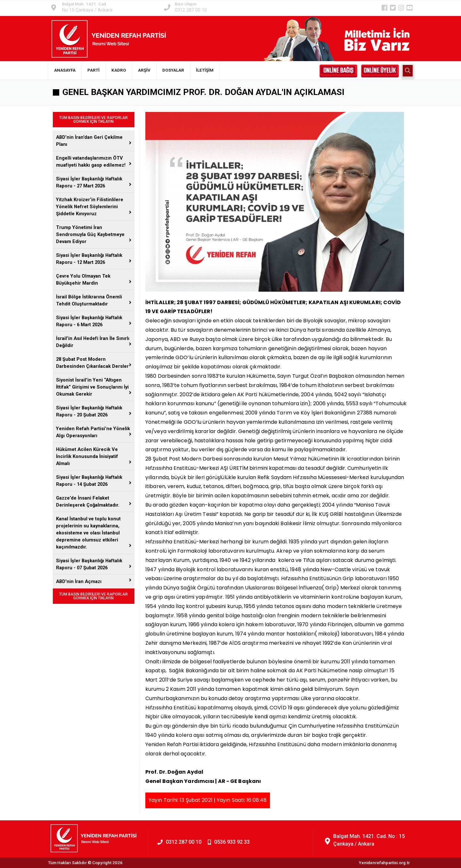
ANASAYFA (65, 70)
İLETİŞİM (205, 70)
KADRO (119, 70)
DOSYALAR (173, 70)
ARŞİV (144, 70)
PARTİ (93, 70)
